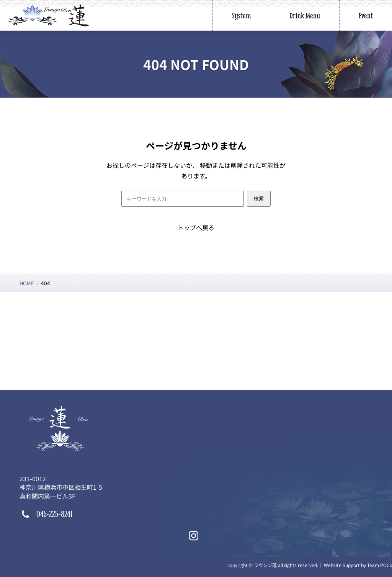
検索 (259, 199)
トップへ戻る (196, 227)
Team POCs (380, 565)
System (241, 16)
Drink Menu (305, 16)
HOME (27, 283)
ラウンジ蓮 (265, 565)
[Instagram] (194, 536)
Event (366, 16)
